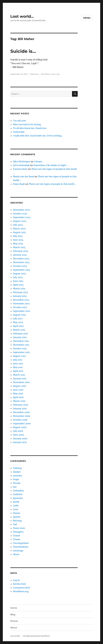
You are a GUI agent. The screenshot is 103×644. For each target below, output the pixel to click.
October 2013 (20, 266)
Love (16, 509)
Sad (15, 524)
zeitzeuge (18, 551)
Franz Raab (19, 184)
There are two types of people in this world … (53, 184)
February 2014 (21, 251)
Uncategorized (21, 543)
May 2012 (18, 322)
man (53, 74)
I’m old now (19, 121)
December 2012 (21, 300)
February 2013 (20, 292)
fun (15, 487)
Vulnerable (19, 132)
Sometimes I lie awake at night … (51, 165)
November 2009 (22, 416)
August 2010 (20, 386)
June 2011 (18, 364)
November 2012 (21, 304)
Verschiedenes (21, 547)
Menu (87, 18)
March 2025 (19, 229)
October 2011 (20, 349)
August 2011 (19, 356)
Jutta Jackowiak (21, 165)
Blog (13, 614)
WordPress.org (21, 591)
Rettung (17, 521)
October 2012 (20, 307)
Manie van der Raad (23, 176)
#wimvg (17, 468)
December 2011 (21, 341)
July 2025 (18, 225)
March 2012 (19, 330)
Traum (17, 539)
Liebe (16, 506)
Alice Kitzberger (22, 161)
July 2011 (18, 360)
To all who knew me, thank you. (30, 128)
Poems (17, 513)
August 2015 (20, 232)
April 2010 (18, 397)
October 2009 (20, 420)
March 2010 (19, 401)
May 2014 (18, 244)
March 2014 (19, 247)
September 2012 (22, 311)
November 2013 (21, 262)
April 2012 (18, 326)
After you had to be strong (27, 124)
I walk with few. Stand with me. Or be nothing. (38, 136)
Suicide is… (23, 51)
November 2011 (21, 345)
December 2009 (21, 412)
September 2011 (21, 352)
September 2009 (22, 423)
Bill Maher (46, 74)
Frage (16, 479)
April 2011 (18, 371)
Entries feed (19, 584)
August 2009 (20, 427)
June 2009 (18, 435)
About (14, 628)
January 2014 (20, 255)
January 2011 (20, 379)
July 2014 (18, 236)
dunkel (17, 472)
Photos (14, 621)
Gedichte (18, 494)
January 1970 (20, 442)
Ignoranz (18, 498)
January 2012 (20, 337)
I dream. (38, 161)
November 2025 (22, 210)
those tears (19, 528)
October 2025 (20, 214)
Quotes (17, 517)
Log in (16, 580)
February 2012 (21, 334)
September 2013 (22, 270)
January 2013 (20, 296)
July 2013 (18, 277)
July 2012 (18, 319)
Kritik (16, 502)
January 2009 (20, 438)
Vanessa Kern (20, 169)
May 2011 (18, 367)
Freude (17, 483)
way (58, 74)
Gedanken (34, 74)
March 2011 (19, 375)
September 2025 (22, 217)
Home (14, 608)
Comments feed (21, 588)
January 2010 (20, 408)
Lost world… (22, 16)
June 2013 (18, 281)
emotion (18, 476)
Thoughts (18, 532)
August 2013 (19, 274)
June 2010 (18, 390)
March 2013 (19, 289)
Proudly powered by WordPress (36, 636)
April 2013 (18, 285)
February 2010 (21, 405)
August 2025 (20, 221)
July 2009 (18, 431)
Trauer (17, 536)
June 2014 (18, 240)
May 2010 (18, 393)
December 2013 (21, 259)
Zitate (16, 554)
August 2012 (20, 315)
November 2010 (21, 382)
